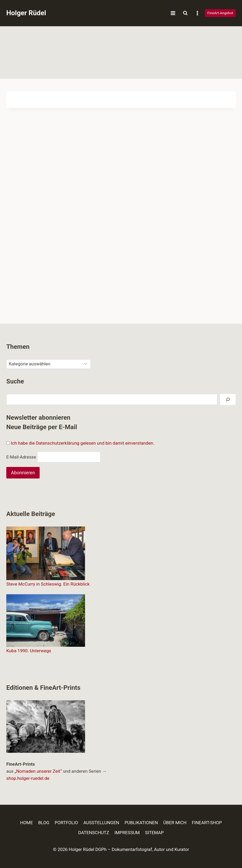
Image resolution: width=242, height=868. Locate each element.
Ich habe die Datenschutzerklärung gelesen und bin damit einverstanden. (83, 443)
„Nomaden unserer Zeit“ (38, 771)
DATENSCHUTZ (94, 833)
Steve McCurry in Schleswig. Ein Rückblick (48, 584)
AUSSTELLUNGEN (101, 823)
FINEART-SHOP (207, 823)
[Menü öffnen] (173, 13)
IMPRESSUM (127, 833)
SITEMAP (154, 833)
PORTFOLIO (66, 823)
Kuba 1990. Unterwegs (29, 651)
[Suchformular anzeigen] (185, 13)
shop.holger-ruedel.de (28, 778)
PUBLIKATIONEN (141, 823)
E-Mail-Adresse (21, 457)
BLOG (44, 823)
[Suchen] (228, 400)
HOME (27, 823)
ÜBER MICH (175, 823)
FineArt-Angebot (220, 13)
